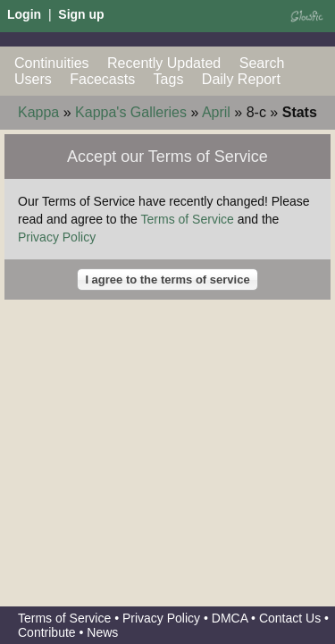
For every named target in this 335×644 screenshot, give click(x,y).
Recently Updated (164, 63)
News (102, 632)
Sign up (81, 14)
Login (24, 14)
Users (33, 79)
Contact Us (290, 618)
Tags (169, 79)
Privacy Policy (57, 237)
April (216, 112)
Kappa (38, 112)
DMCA (230, 618)
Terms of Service (188, 219)
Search (262, 63)
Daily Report (241, 79)
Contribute (47, 632)
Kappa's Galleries (131, 112)
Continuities (52, 63)
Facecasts (102, 79)
